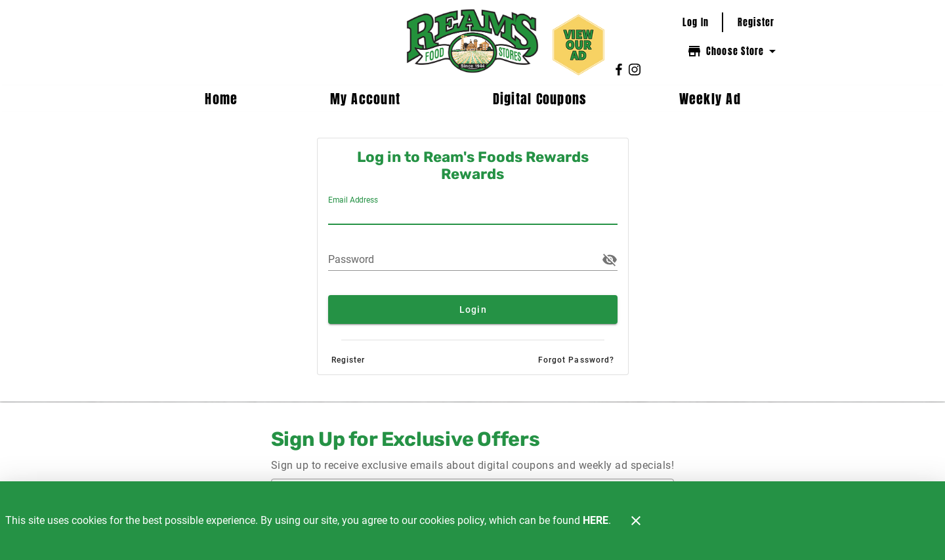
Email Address (353, 200)
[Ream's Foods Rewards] (472, 43)
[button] (610, 260)
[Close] (636, 521)
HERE (596, 520)
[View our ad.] (578, 45)
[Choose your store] (733, 51)
